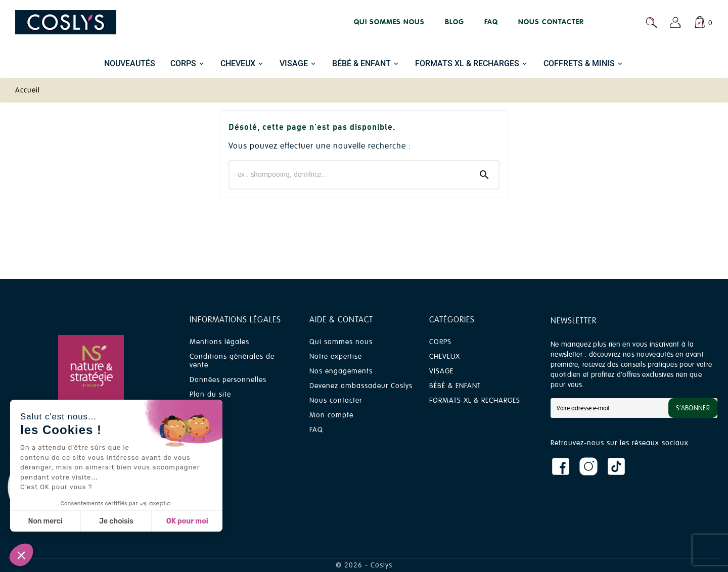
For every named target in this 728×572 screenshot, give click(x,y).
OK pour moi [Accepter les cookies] (187, 521)
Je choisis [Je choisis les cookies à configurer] (116, 521)
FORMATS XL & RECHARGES (475, 400)
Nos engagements (341, 371)
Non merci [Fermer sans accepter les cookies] (45, 521)
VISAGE (441, 371)
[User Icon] (675, 22)
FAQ (316, 430)
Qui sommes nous (341, 342)
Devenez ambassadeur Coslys (361, 386)
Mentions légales (219, 342)
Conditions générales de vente (232, 361)
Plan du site (210, 394)
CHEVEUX (445, 356)
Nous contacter (336, 400)
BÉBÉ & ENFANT (455, 386)
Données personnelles (228, 380)
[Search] (484, 175)
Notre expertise (336, 356)
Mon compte (331, 415)
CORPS (440, 342)
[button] (21, 555)
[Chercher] (350, 175)
